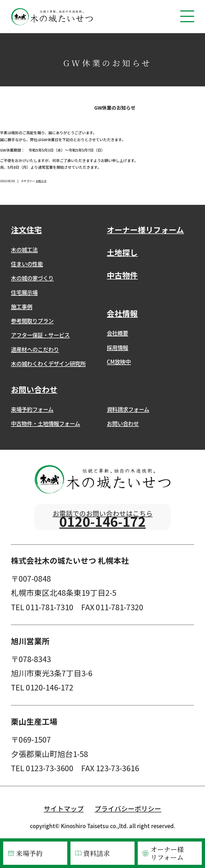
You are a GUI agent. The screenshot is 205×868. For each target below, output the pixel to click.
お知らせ (41, 181)
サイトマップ (64, 818)
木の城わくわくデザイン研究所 (48, 363)
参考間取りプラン (32, 321)
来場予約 (25, 853)
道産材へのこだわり (35, 349)
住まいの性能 (27, 264)
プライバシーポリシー (128, 818)
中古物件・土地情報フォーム (46, 423)
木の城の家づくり (32, 278)
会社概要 (117, 333)
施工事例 (22, 306)
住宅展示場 (24, 292)
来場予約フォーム (32, 409)
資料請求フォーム (128, 409)
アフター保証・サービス (40, 335)
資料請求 (92, 853)
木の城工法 (24, 249)
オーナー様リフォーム (163, 853)
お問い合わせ (123, 423)
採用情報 (117, 347)
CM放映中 (119, 362)
